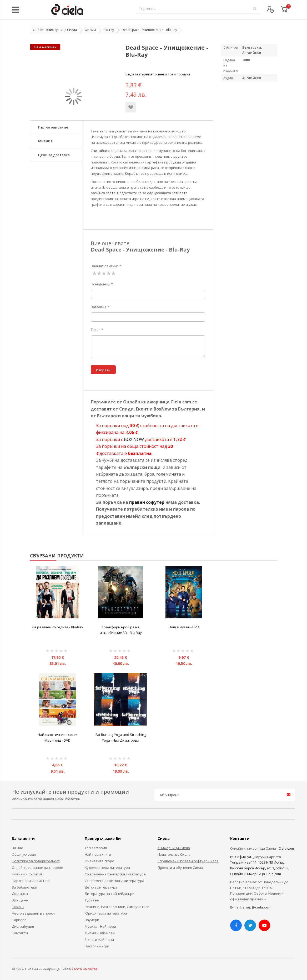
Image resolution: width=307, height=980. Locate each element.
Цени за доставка (54, 155)
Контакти (20, 933)
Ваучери (92, 920)
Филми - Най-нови (100, 933)
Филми (90, 30)
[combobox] (198, 9)
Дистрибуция (23, 926)
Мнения (45, 141)
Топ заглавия (96, 848)
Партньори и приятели (31, 881)
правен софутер (147, 502)
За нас (17, 848)
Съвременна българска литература (115, 874)
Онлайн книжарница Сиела (55, 30)
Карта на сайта (84, 969)
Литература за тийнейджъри (110, 894)
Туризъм (92, 900)
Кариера (19, 920)
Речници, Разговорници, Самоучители (117, 907)
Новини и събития (27, 874)
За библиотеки (24, 887)
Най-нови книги (98, 854)
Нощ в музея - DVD (184, 627)
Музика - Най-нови (100, 926)
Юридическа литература (106, 913)
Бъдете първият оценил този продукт (158, 74)
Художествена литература (107, 868)
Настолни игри (97, 946)
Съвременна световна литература (114, 881)
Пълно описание (53, 127)
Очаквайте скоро (99, 861)
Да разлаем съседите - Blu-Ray (57, 627)
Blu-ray (109, 30)
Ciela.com (286, 848)
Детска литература (101, 887)
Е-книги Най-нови (99, 940)
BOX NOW (134, 439)
